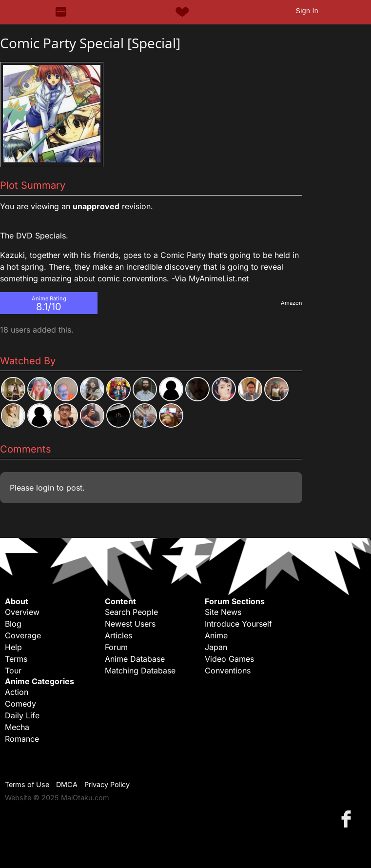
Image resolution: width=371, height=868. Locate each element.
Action (17, 692)
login (45, 488)
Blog (13, 624)
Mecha (17, 727)
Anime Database (135, 659)
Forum (116, 647)
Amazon (292, 303)
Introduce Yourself (238, 624)
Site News (223, 612)
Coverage (23, 635)
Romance (22, 739)
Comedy (20, 704)
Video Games (229, 659)
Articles (118, 635)
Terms (16, 659)
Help (13, 647)
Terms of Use (27, 784)
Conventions (228, 671)
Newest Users (130, 624)
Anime (216, 635)
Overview (22, 612)
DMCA (67, 784)
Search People (131, 612)
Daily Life (22, 715)
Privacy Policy (107, 784)
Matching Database (140, 671)
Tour (13, 671)
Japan (216, 647)
